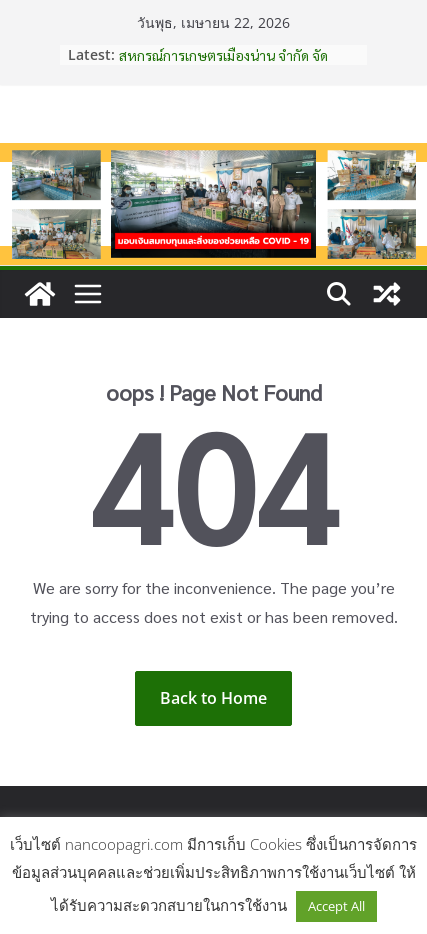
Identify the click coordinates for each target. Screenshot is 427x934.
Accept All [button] (336, 906)
